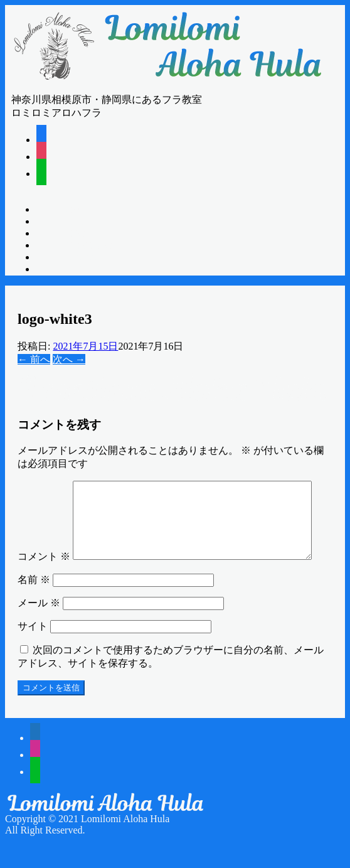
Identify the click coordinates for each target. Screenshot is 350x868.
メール (39, 630)
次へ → (69, 359)
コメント (44, 487)
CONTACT (81, 270)
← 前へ (34, 359)
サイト (33, 653)
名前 (34, 607)
